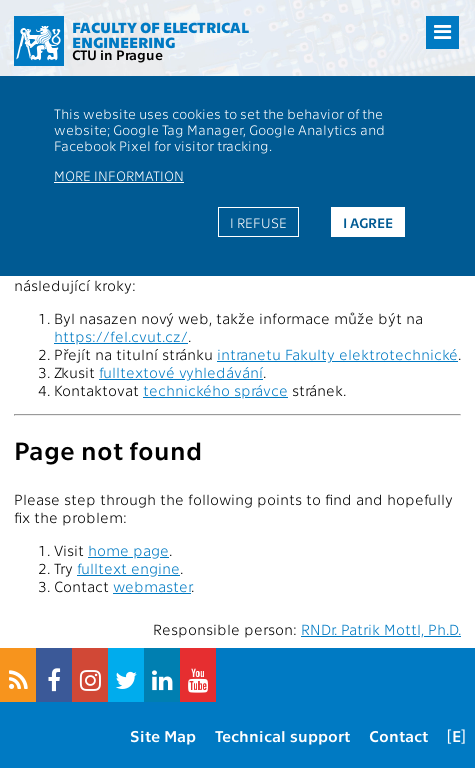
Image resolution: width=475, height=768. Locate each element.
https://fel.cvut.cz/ (121, 336)
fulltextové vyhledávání (181, 372)
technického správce (215, 390)
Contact (398, 735)
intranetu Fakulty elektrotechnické (337, 354)
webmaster (152, 586)
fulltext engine (128, 568)
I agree (368, 222)
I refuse (258, 222)
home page (128, 550)
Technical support (282, 735)
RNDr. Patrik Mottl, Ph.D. (381, 629)
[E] (456, 735)
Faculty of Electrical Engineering (160, 34)
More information (119, 175)
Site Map (163, 735)
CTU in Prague (117, 54)
